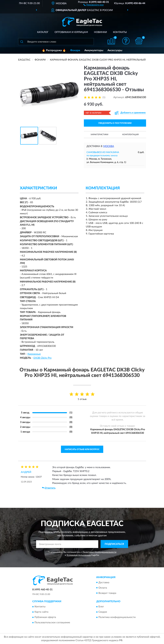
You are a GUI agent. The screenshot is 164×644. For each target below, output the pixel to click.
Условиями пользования (79, 555)
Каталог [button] (43, 32)
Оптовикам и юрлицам (71, 32)
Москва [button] (109, 146)
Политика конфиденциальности (117, 617)
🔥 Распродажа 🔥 (54, 50)
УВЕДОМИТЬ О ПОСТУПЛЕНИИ (115, 123)
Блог (101, 607)
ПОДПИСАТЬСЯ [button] (114, 544)
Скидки (103, 612)
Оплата (103, 588)
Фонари (75, 50)
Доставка (104, 583)
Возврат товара (107, 593)
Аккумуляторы (94, 50)
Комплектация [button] (130, 135)
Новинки (100, 32)
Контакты (120, 32)
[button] (94, 5)
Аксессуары (115, 50)
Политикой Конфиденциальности (100, 552)
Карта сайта (41, 612)
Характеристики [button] (99, 135)
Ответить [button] (49, 488)
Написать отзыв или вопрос (82, 449)
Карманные (34, 354)
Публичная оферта (45, 617)
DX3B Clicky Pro (42, 358)
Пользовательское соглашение (52, 623)
